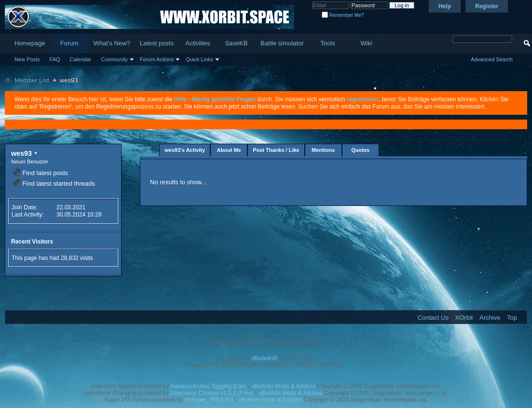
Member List (32, 80)
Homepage (30, 43)
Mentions (323, 150)
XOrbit (464, 318)
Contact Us (433, 318)
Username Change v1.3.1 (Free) (212, 393)
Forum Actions (157, 59)
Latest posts (157, 43)
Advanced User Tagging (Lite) (208, 386)
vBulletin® (264, 358)
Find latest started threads (54, 184)
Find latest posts (41, 173)
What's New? (112, 43)
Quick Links (199, 59)
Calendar (81, 59)
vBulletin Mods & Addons (283, 386)
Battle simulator (282, 43)
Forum (69, 43)
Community (114, 59)
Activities (198, 43)
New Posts (27, 59)
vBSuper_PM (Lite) (209, 400)
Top (512, 318)
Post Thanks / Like (276, 150)
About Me (229, 150)
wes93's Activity (185, 150)
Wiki (366, 43)
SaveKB (236, 43)
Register (487, 6)
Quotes (360, 150)
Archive (490, 318)
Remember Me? (343, 15)
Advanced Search (492, 59)
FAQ (55, 59)
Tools (327, 43)
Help (445, 6)
